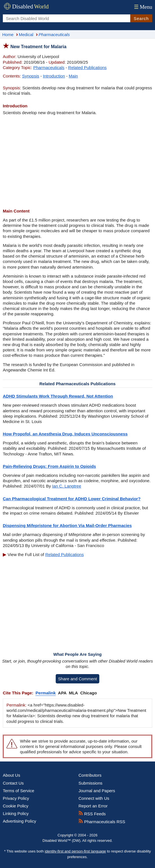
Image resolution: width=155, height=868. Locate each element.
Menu (142, 7)
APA (62, 693)
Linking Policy (16, 813)
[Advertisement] (77, 162)
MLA (74, 693)
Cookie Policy (16, 806)
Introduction (54, 76)
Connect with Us (94, 798)
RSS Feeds (92, 814)
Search (141, 18)
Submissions (90, 783)
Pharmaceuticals (49, 67)
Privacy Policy (16, 798)
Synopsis (31, 76)
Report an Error (93, 806)
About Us (12, 775)
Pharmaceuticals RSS (102, 822)
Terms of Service (19, 791)
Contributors (90, 775)
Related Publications (87, 67)
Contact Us (13, 783)
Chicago (88, 693)
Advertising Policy (19, 821)
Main (73, 76)
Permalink (46, 693)
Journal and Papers (97, 791)
